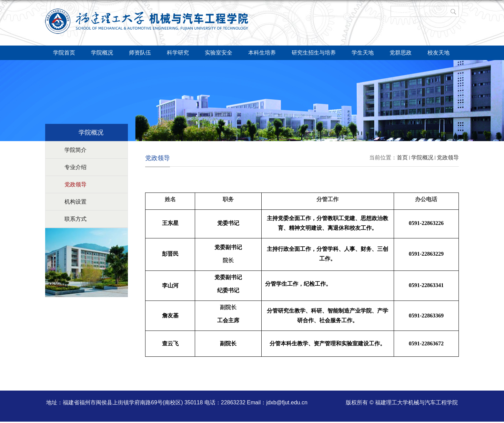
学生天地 (363, 53)
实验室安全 (219, 53)
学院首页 (64, 53)
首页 (402, 158)
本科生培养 (262, 53)
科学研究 (178, 53)
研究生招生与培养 (314, 53)
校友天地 (439, 53)
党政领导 (448, 158)
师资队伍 (140, 53)
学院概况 (102, 53)
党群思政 (401, 53)
